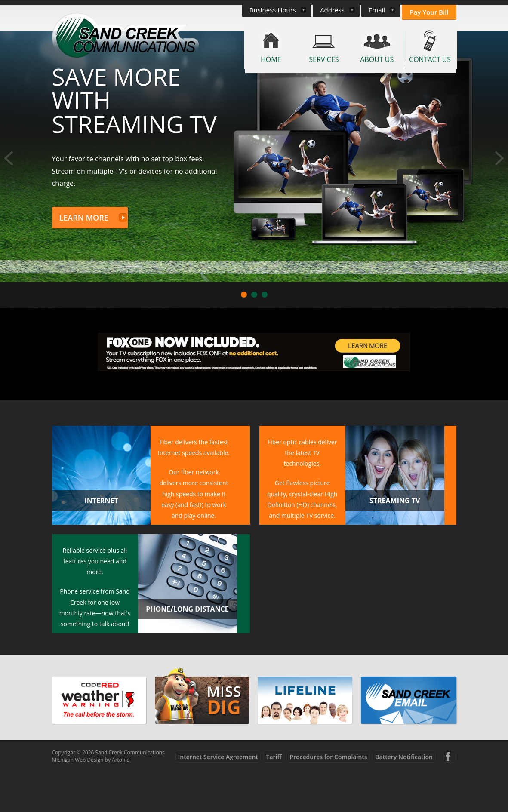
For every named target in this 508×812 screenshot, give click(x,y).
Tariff (274, 798)
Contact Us (430, 59)
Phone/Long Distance (187, 650)
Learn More (84, 259)
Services (324, 59)
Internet (101, 542)
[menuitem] (245, 48)
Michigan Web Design (78, 801)
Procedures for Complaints (328, 798)
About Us (377, 59)
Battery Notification (404, 798)
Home (271, 59)
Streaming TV (395, 542)
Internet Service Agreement (218, 798)
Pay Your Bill (429, 12)
